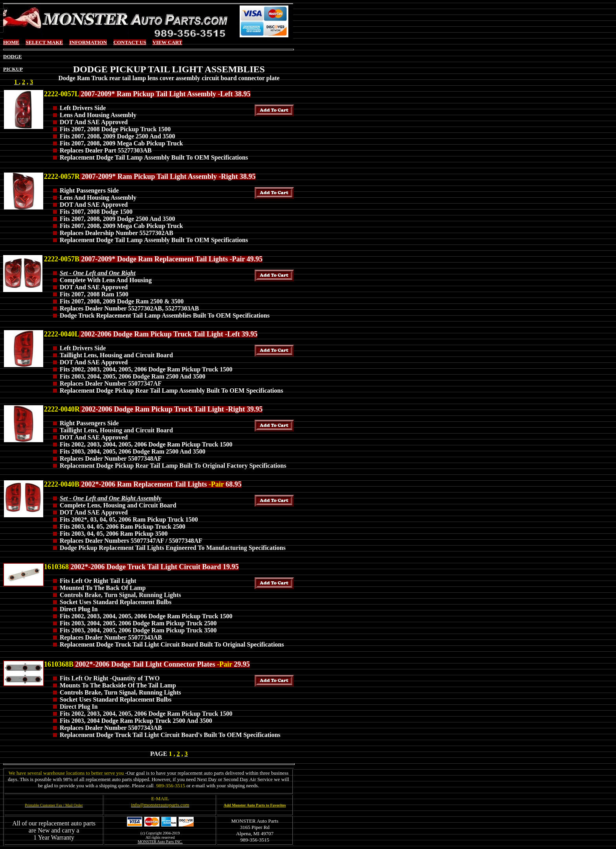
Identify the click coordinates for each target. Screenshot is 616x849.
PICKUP (13, 69)
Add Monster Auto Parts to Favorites (255, 805)
